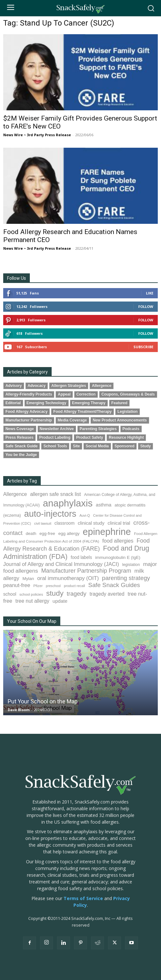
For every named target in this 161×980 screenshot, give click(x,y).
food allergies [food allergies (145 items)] (118, 541)
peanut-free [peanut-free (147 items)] (17, 585)
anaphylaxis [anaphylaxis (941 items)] (68, 503)
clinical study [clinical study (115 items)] (91, 523)
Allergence (102, 386)
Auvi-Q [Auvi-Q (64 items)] (85, 515)
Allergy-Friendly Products (29, 394)
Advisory (14, 386)
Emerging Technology (47, 403)
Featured (119, 403)
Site (76, 446)
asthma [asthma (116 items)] (104, 505)
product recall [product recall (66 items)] (74, 586)
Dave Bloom (19, 710)
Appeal (64, 394)
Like (150, 293)
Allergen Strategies (69, 386)
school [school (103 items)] (10, 594)
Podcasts (131, 429)
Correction (86, 394)
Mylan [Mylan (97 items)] (28, 579)
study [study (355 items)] (55, 593)
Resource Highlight (126, 437)
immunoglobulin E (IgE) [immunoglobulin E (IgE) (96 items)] (118, 557)
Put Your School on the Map (43, 701)
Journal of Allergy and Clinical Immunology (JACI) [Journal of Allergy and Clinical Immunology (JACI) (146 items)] (61, 564)
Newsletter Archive (57, 429)
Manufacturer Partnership (29, 420)
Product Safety (89, 437)
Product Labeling (55, 437)
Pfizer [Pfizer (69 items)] (38, 586)
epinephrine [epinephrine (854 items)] (107, 532)
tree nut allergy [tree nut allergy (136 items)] (32, 601)
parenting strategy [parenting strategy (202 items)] (126, 578)
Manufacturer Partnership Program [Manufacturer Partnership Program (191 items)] (86, 571)
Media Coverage (72, 420)
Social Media (97, 446)
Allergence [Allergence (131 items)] (15, 494)
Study (145, 446)
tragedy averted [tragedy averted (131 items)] (107, 594)
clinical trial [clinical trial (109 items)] (119, 523)
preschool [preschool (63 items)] (53, 586)
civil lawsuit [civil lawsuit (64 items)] (43, 523)
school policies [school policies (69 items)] (31, 594)
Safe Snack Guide (21, 446)
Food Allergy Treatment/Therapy (82, 412)
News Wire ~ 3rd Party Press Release (37, 135)
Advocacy (37, 386)
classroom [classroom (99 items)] (65, 523)
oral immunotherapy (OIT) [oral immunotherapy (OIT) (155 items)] (68, 578)
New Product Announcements (120, 420)
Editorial (13, 403)
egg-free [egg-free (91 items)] (47, 533)
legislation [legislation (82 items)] (131, 565)
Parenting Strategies (98, 429)
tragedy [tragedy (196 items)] (76, 594)
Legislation (127, 412)
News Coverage (20, 429)
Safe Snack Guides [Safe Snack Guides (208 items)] (114, 585)
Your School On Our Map (32, 621)
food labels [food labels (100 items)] (81, 557)
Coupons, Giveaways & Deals (128, 394)
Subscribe (143, 347)
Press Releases (19, 437)
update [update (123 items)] (60, 601)
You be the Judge (21, 455)
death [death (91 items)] (31, 533)
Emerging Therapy (89, 403)
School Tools (55, 446)
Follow (146, 306)
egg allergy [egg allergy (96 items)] (69, 533)
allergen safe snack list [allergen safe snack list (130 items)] (55, 494)
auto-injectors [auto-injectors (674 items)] (50, 514)
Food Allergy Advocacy (26, 412)
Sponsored (124, 446)
